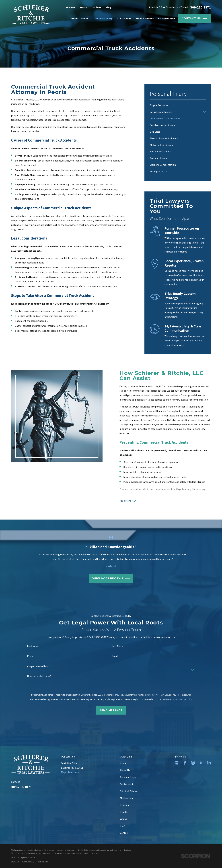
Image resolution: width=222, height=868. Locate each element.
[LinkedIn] (209, 763)
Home (123, 763)
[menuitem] (178, 105)
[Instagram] (193, 763)
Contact (124, 833)
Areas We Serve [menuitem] (166, 18)
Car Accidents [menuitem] (124, 18)
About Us (125, 770)
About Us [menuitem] (86, 18)
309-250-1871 (201, 7)
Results (84, 7)
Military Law (127, 798)
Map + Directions (70, 772)
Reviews (70, 7)
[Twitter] (201, 763)
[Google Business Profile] (177, 763)
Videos (97, 7)
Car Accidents (127, 784)
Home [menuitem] (75, 18)
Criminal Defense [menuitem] (144, 18)
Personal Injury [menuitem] (104, 18)
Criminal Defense (129, 791)
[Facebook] (185, 763)
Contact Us (194, 19)
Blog (108, 7)
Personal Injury (128, 777)
